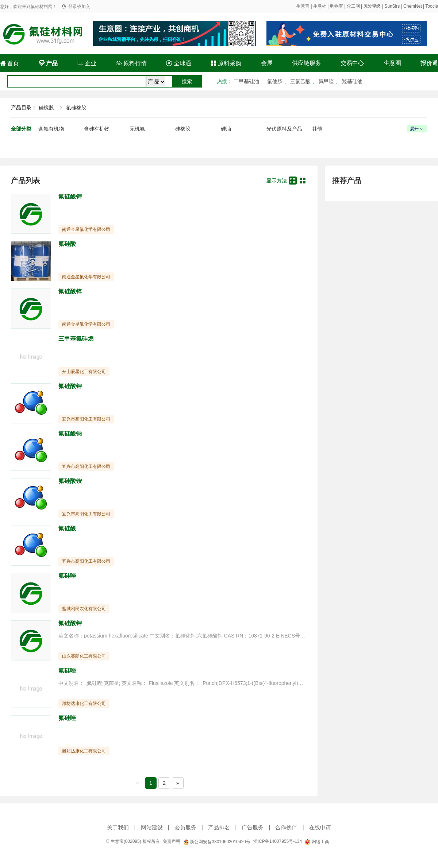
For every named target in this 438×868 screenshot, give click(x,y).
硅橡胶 (46, 108)
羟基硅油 (352, 81)
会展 (267, 63)
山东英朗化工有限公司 (84, 656)
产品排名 (219, 827)
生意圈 (392, 63)
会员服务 (185, 827)
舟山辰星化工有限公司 (84, 372)
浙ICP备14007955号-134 (278, 841)
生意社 (320, 6)
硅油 (226, 129)
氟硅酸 (67, 244)
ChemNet (413, 6)
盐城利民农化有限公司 (84, 609)
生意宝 (303, 6)
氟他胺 (275, 81)
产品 (48, 63)
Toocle (432, 6)
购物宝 (337, 6)
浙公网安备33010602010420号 (217, 842)
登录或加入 (79, 7)
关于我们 (118, 827)
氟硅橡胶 (76, 108)
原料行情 (131, 63)
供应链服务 (307, 63)
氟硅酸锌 (70, 291)
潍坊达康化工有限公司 (84, 704)
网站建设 (152, 827)
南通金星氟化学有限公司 (86, 229)
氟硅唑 (67, 576)
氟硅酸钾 (70, 196)
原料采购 (226, 63)
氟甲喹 (326, 81)
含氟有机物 (51, 129)
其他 (317, 129)
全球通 (178, 63)
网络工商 (317, 842)
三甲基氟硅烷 (76, 339)
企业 (87, 63)
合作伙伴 (286, 827)
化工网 (353, 6)
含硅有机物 (97, 129)
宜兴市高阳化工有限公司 (86, 419)
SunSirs (392, 6)
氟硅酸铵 (70, 481)
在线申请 (320, 827)
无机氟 (137, 129)
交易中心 (352, 63)
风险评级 (372, 6)
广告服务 (253, 827)
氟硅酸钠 (70, 433)
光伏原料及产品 (284, 129)
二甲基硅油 (246, 81)
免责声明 (172, 841)
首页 (9, 63)
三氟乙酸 (300, 81)
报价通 (429, 63)
